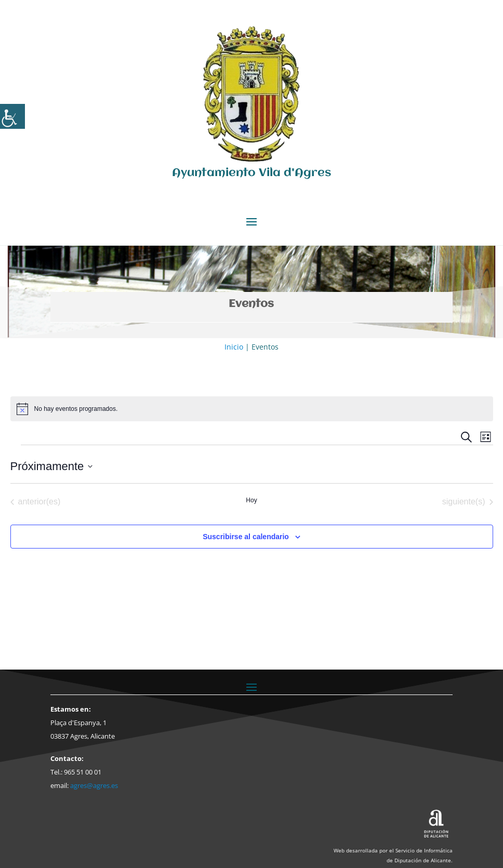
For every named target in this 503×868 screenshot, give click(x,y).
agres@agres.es (94, 785)
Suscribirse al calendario (246, 537)
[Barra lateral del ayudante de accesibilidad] (12, 116)
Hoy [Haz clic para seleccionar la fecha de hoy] (251, 500)
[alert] (252, 409)
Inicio (234, 347)
